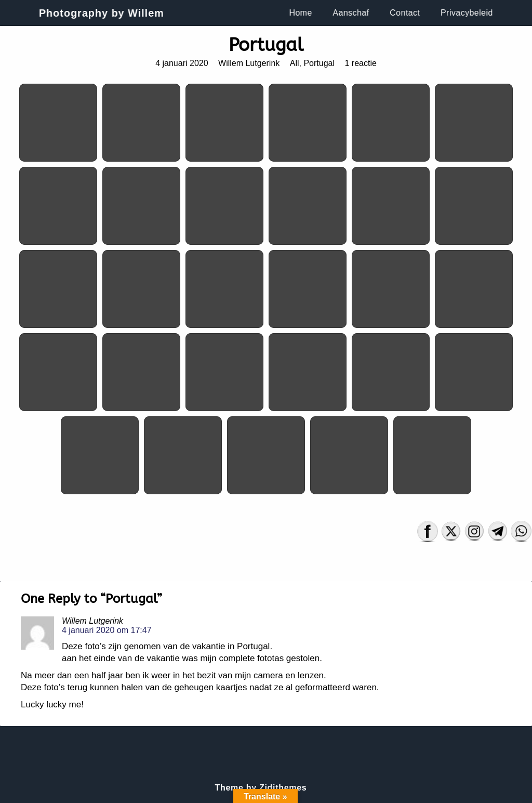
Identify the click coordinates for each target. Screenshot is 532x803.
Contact (407, 13)
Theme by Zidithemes (261, 788)
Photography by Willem (100, 13)
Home (301, 13)
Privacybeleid (469, 13)
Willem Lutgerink (249, 63)
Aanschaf (352, 13)
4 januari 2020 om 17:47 (107, 630)
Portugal (319, 63)
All (295, 63)
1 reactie (360, 63)
